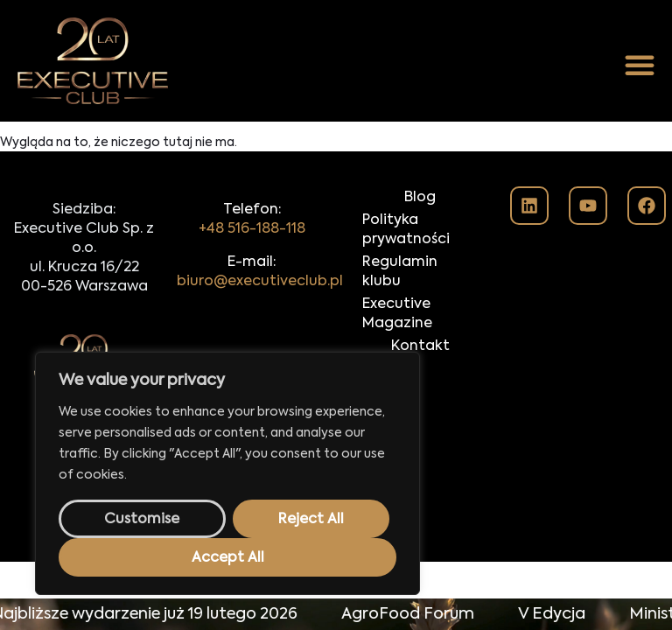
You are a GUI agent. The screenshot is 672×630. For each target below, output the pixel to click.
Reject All (311, 520)
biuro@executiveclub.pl (260, 282)
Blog (420, 198)
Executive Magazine (397, 314)
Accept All (228, 558)
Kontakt (420, 346)
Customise (142, 520)
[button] (640, 65)
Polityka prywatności (406, 230)
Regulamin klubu (400, 272)
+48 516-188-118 (252, 229)
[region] (227, 473)
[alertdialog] (336, 614)
